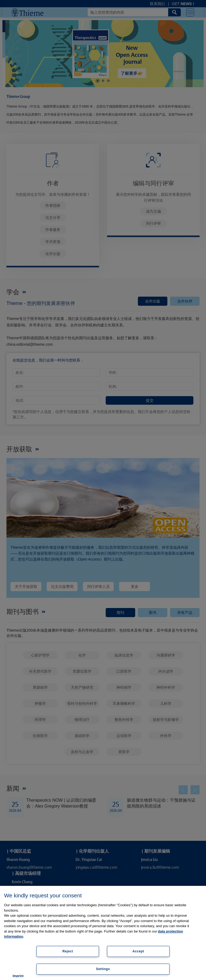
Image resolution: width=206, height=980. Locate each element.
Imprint (18, 976)
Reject (68, 951)
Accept (138, 951)
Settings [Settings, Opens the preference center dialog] (103, 969)
